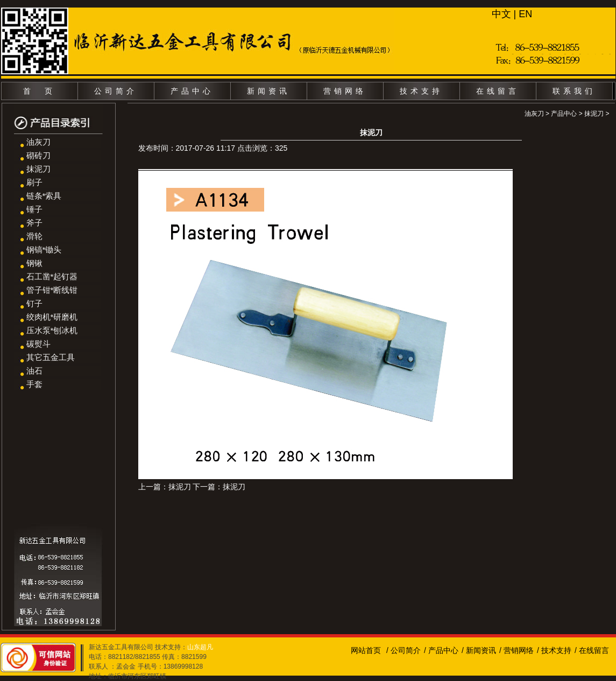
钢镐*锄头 (44, 250)
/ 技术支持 (554, 650)
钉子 (34, 303)
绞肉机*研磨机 (52, 317)
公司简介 (116, 91)
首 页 (39, 91)
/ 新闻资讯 (479, 650)
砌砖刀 (38, 155)
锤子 (34, 209)
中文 (501, 14)
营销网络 (345, 91)
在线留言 (498, 91)
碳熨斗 (38, 344)
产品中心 (192, 91)
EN (525, 14)
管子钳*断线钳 (52, 290)
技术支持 (421, 91)
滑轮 (34, 236)
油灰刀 (38, 142)
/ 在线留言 (592, 650)
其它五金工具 (51, 357)
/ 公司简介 (403, 650)
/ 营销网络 (516, 650)
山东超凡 (200, 647)
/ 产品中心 (441, 650)
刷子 (34, 182)
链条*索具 (44, 196)
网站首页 (366, 650)
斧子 (34, 223)
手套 (34, 384)
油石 (34, 371)
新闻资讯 (268, 91)
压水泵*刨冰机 (52, 330)
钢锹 (34, 263)
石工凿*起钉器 (52, 276)
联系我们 (574, 91)
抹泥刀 (38, 169)
